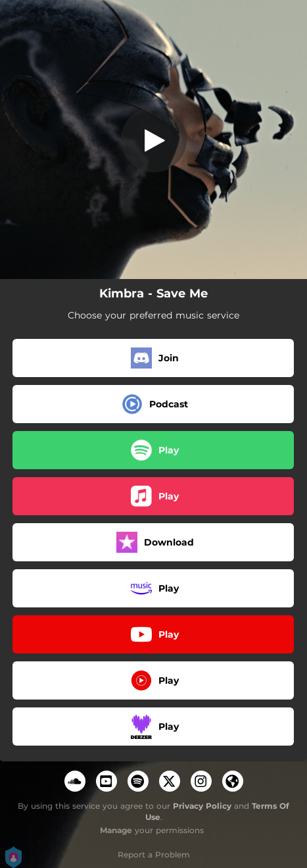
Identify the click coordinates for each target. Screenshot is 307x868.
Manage (116, 830)
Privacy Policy (202, 806)
